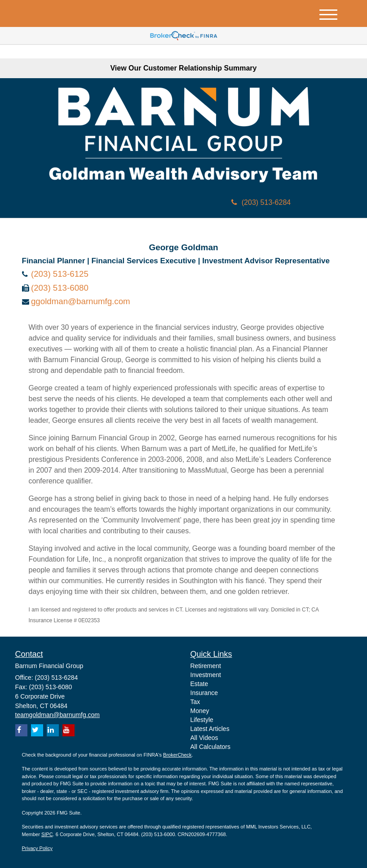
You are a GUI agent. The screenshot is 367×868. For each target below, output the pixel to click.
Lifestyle (202, 720)
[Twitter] (37, 730)
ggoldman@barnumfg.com (81, 301)
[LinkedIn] (53, 730)
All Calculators (210, 747)
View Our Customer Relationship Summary (183, 68)
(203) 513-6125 (60, 274)
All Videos (204, 738)
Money (200, 711)
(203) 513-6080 (60, 288)
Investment (206, 675)
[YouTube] (69, 730)
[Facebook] (21, 730)
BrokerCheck (177, 755)
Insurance (204, 693)
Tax (195, 702)
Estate (199, 684)
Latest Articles (210, 729)
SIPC (47, 834)
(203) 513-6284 (261, 202)
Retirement (206, 666)
